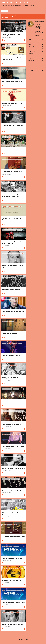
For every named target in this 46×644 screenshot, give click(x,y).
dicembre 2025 (32, 51)
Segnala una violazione (34, 75)
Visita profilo (37, 36)
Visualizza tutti (5, 18)
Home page (5, 11)
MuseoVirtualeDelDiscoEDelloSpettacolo (39, 23)
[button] (24, 40)
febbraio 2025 (32, 61)
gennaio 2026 (32, 49)
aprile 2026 (31, 42)
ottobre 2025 (31, 56)
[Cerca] (40, 3)
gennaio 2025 (32, 63)
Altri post (13, 635)
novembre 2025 (32, 54)
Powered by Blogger (23, 640)
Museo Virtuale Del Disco (15, 2)
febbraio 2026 (32, 47)
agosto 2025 (31, 58)
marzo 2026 (31, 44)
